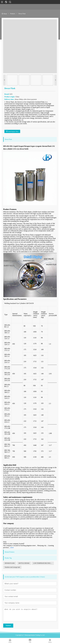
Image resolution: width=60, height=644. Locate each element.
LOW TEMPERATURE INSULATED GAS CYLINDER (44, 563)
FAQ (5, 542)
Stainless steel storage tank (12, 567)
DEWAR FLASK (10, 563)
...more (11, 548)
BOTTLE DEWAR (24, 563)
